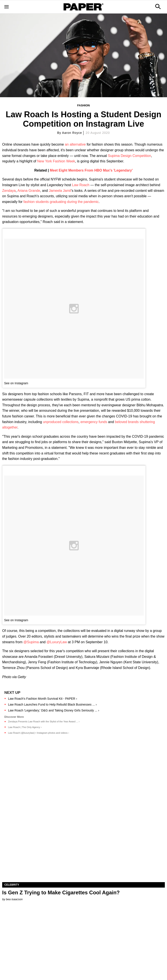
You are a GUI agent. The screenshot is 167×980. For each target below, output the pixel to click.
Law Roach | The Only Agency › (25, 727)
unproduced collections (61, 422)
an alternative (75, 144)
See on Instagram (16, 383)
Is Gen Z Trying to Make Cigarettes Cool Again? (61, 892)
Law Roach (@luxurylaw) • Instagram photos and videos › (38, 733)
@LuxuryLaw (57, 642)
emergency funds (94, 422)
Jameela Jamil (60, 191)
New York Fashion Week (56, 161)
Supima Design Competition (129, 156)
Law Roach (81, 185)
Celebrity (12, 885)
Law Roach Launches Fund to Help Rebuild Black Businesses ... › (52, 704)
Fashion (83, 105)
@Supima (31, 642)
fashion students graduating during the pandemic (61, 202)
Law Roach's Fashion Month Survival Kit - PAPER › (43, 699)
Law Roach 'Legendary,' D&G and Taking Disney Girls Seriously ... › (54, 710)
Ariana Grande (29, 191)
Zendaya (9, 191)
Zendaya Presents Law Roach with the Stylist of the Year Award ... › (44, 721)
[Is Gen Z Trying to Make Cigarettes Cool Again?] (83, 841)
